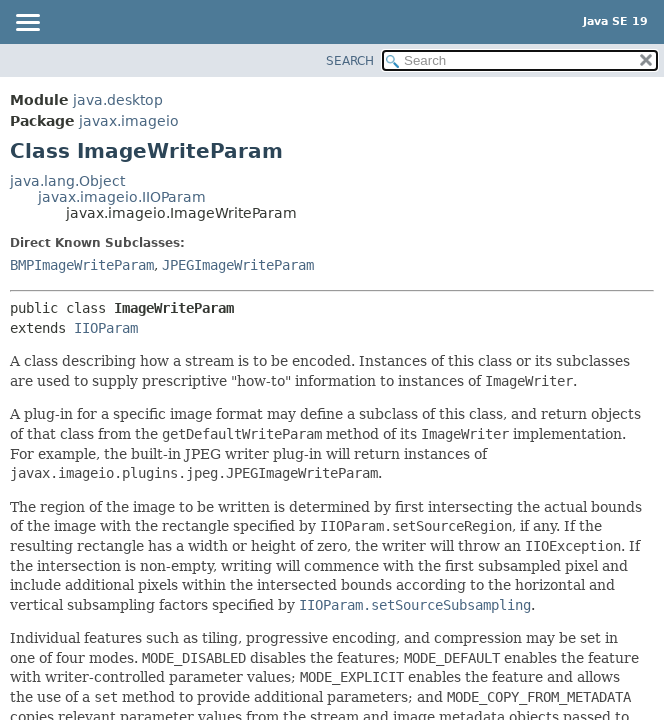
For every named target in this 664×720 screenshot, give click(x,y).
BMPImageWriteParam (82, 265)
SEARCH (350, 61)
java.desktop (118, 100)
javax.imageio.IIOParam (122, 197)
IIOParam (106, 328)
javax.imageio (129, 121)
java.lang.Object (67, 181)
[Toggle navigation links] (27, 24)
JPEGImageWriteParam (238, 265)
